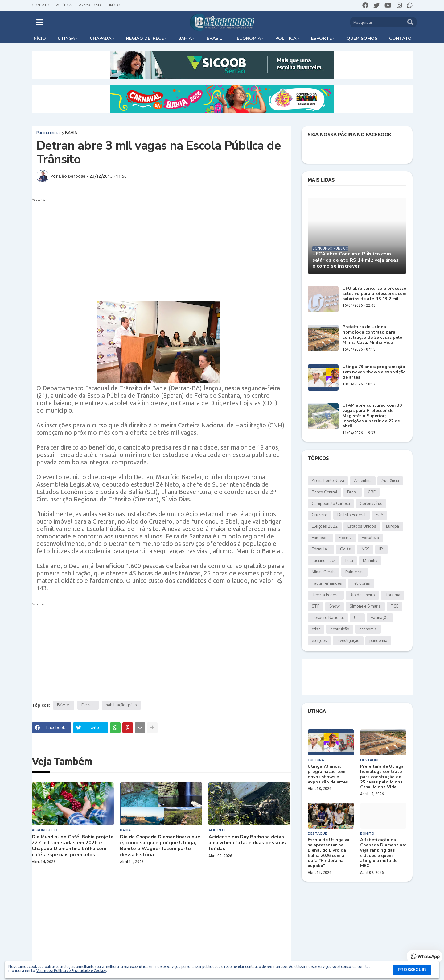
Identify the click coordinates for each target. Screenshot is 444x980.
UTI (357, 618)
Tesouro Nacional (328, 618)
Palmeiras (354, 572)
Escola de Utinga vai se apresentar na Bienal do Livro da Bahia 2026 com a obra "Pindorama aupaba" (329, 853)
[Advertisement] (155, 247)
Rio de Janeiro (362, 595)
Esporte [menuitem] (321, 38)
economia (368, 629)
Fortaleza (370, 538)
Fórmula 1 (321, 549)
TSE (395, 606)
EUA (379, 515)
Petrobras (361, 583)
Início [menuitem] (39, 38)
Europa (393, 526)
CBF (372, 492)
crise (316, 629)
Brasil (353, 492)
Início (115, 5)
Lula (349, 561)
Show (335, 606)
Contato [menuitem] (400, 38)
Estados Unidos (362, 526)
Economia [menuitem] (249, 38)
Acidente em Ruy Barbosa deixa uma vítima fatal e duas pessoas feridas (247, 843)
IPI (381, 549)
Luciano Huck (324, 561)
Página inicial (49, 133)
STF (316, 606)
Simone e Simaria (365, 606)
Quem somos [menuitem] (362, 38)
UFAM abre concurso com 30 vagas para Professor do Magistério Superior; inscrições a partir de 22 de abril (372, 416)
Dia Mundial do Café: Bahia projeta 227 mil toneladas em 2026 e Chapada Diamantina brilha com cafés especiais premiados (73, 846)
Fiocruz (345, 538)
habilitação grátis (121, 705)
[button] (40, 22)
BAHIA (71, 133)
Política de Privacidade (79, 5)
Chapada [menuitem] (101, 38)
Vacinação (380, 618)
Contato (41, 5)
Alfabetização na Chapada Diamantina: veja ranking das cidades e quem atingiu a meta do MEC (383, 853)
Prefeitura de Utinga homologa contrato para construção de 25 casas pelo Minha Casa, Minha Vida (372, 335)
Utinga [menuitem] (66, 38)
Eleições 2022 (325, 526)
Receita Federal (326, 595)
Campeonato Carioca (331, 504)
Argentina (363, 481)
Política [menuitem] (286, 38)
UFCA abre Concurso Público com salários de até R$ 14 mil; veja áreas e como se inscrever (356, 260)
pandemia (378, 641)
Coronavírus (371, 504)
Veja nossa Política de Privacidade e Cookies (71, 971)
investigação (348, 641)
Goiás (345, 549)
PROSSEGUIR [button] (412, 970)
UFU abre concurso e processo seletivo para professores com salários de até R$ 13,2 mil (374, 294)
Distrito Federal (351, 515)
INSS (365, 549)
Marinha (370, 561)
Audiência (390, 481)
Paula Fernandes (327, 583)
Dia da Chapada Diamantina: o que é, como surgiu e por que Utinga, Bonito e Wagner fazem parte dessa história (160, 846)
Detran (88, 705)
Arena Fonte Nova (328, 481)
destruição (340, 629)
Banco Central (325, 492)
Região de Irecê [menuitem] (145, 38)
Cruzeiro (320, 515)
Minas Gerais (324, 572)
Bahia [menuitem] (185, 38)
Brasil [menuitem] (214, 38)
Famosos (320, 538)
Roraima (393, 595)
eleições (319, 641)
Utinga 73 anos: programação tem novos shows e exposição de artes (374, 372)
